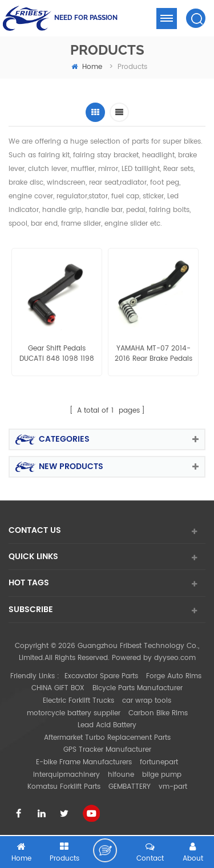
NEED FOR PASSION (86, 18)
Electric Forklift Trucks (78, 701)
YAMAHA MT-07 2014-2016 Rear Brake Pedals (154, 354)
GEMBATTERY (130, 787)
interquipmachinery (66, 775)
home (87, 67)
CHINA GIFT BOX (58, 688)
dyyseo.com (175, 658)
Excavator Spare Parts (101, 676)
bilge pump (162, 775)
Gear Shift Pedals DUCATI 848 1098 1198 (57, 354)
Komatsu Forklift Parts (64, 787)
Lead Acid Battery (107, 725)
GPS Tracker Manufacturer (107, 750)
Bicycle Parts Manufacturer (138, 688)
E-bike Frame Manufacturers (84, 762)
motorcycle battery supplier (74, 713)
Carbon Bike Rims (158, 713)
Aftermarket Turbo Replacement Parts (107, 738)
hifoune (121, 775)
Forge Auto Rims (174, 676)
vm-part (173, 787)
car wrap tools (147, 701)
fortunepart (159, 762)
